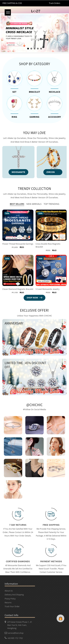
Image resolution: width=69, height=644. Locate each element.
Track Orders (55, 3)
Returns (8, 603)
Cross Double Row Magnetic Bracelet (48, 245)
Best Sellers (17, 204)
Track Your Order (12, 606)
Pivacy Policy (10, 599)
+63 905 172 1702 (15, 638)
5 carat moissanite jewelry (48, 289)
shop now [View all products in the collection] (34, 298)
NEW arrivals (34, 204)
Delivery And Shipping (14, 595)
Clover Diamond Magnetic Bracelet (18, 289)
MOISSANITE (18, 172)
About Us (9, 591)
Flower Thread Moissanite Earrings (18, 244)
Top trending (51, 204)
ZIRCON (51, 172)
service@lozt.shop (16, 633)
